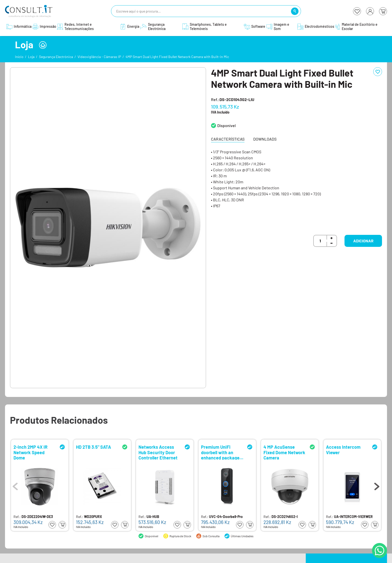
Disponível (226, 125)
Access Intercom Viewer (343, 450)
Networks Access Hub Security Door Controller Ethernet (158, 452)
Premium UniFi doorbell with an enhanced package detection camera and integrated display (220, 452)
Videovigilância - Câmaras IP (99, 57)
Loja (31, 57)
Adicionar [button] (363, 241)
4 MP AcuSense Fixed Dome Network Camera (284, 452)
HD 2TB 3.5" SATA (93, 447)
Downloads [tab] (265, 139)
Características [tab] (228, 139)
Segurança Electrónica (56, 57)
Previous (15, 485)
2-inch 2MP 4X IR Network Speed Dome (30, 452)
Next (377, 485)
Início (19, 57)
